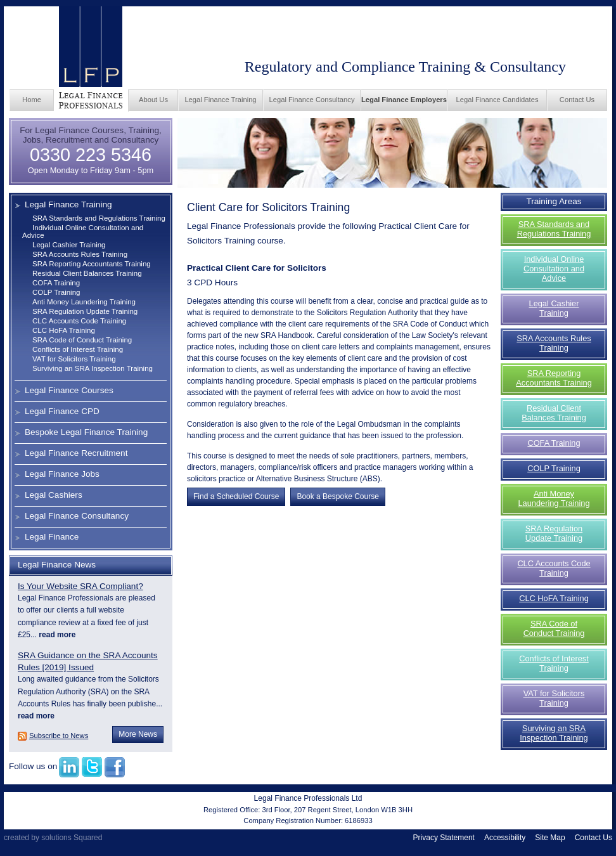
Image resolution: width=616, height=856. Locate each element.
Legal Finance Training (220, 100)
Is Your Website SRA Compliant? (80, 586)
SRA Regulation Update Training (85, 311)
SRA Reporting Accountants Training (92, 264)
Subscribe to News (59, 736)
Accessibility (505, 838)
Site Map (550, 838)
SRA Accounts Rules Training (80, 254)
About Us (153, 100)
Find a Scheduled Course (236, 496)
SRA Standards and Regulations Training (99, 218)
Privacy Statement (444, 838)
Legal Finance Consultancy (312, 100)
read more (56, 635)
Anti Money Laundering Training (84, 302)
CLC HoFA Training (64, 330)
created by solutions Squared (53, 838)
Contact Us (577, 100)
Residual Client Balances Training (87, 273)
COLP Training (56, 292)
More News (138, 734)
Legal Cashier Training (69, 245)
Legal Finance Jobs (62, 474)
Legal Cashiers (54, 495)
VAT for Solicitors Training (74, 359)
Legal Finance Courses (69, 390)
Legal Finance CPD (62, 411)
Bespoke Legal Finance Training (86, 432)
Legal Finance (52, 537)
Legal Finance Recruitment (76, 453)
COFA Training (56, 283)
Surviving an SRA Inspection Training (93, 368)
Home (32, 100)
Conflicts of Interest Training (78, 349)
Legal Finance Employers (404, 100)
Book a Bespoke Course (337, 496)
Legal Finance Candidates (497, 100)
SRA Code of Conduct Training (82, 340)
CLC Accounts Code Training (79, 321)
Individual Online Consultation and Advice (554, 269)
